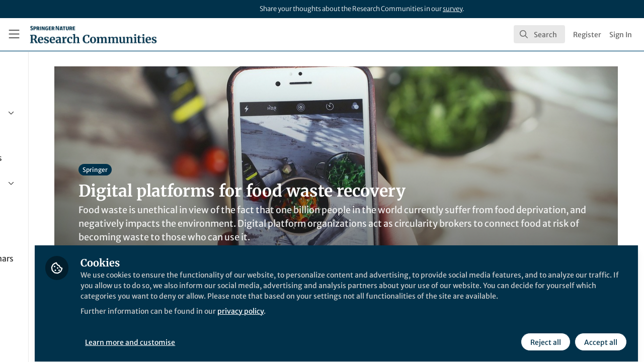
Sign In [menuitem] (621, 35)
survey (453, 9)
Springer (178, 170)
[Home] (93, 34)
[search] (539, 34)
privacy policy (361, 316)
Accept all (600, 335)
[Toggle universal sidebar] (14, 34)
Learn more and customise (232, 335)
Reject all (545, 335)
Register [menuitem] (587, 35)
